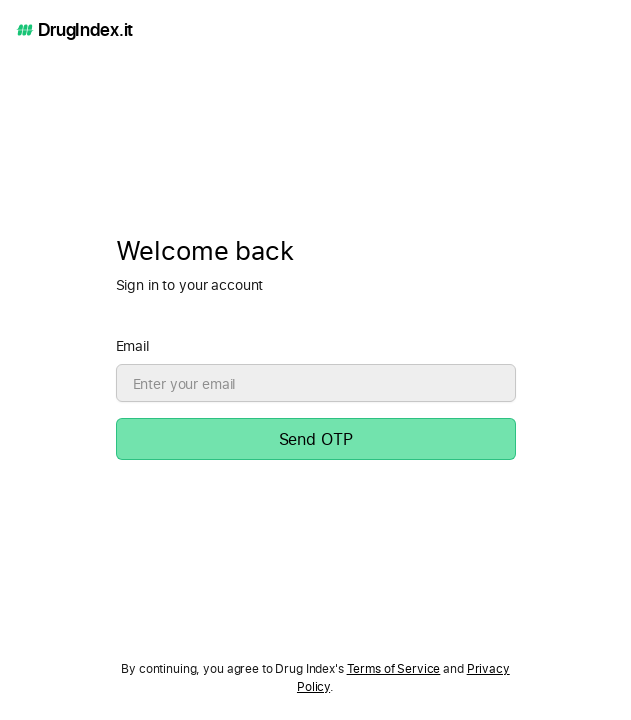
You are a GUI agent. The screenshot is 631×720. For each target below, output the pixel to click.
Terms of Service (394, 668)
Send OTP (316, 439)
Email (133, 345)
